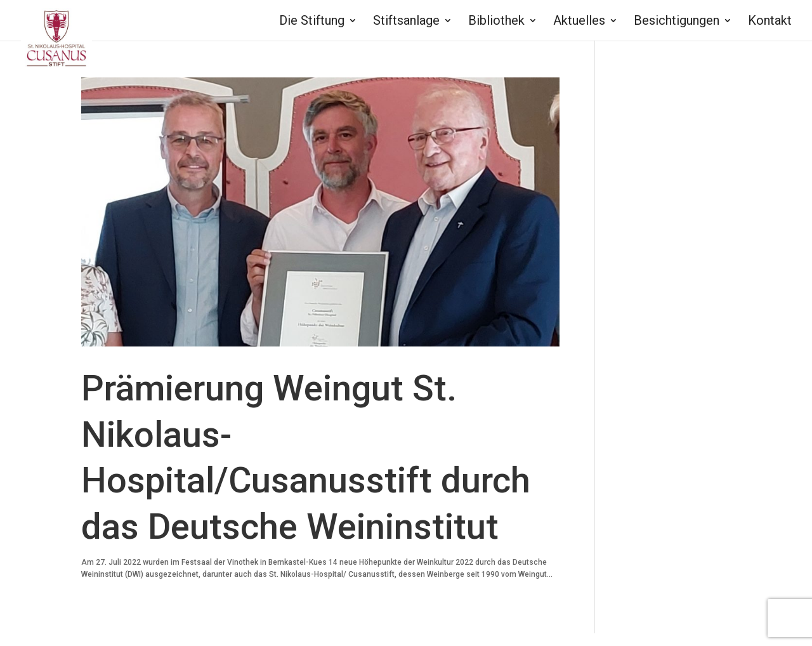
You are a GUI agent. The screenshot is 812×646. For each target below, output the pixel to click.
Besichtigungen (677, 22)
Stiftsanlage (406, 22)
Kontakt (770, 22)
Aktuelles (579, 22)
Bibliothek (496, 22)
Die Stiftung (312, 22)
